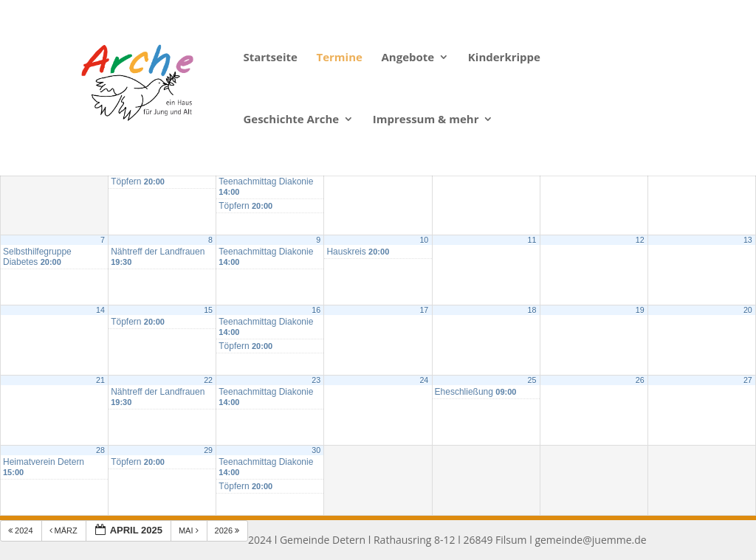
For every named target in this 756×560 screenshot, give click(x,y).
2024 (22, 530)
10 (424, 240)
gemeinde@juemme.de (590, 540)
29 (208, 450)
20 (748, 310)
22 (208, 380)
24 (424, 380)
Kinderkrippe (504, 58)
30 (316, 450)
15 (208, 310)
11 (532, 240)
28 (100, 450)
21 (100, 380)
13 (748, 240)
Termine (339, 58)
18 (532, 310)
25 (532, 380)
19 (640, 310)
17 (424, 310)
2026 (228, 530)
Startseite (270, 58)
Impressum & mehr (426, 120)
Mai (190, 530)
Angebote (408, 58)
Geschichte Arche (291, 120)
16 (316, 310)
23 (316, 380)
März (65, 530)
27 (748, 380)
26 (640, 380)
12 (640, 240)
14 (100, 310)
